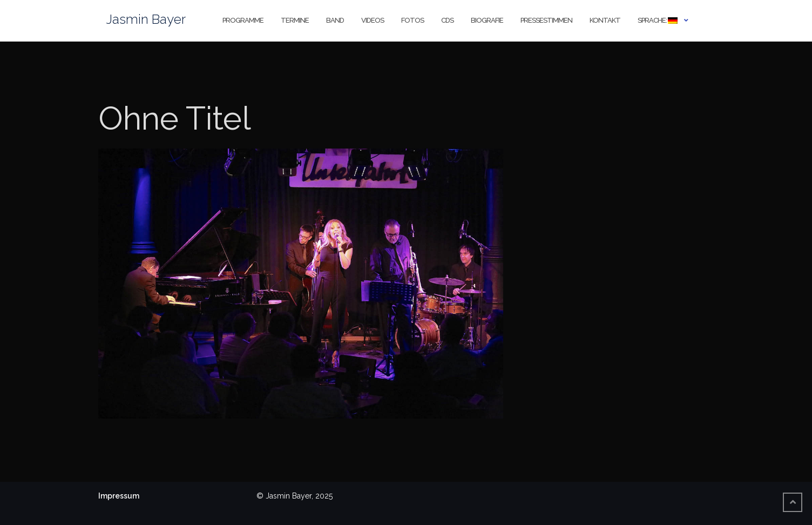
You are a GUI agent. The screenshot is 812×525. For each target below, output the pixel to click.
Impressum (119, 496)
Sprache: (658, 20)
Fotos (412, 20)
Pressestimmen (546, 20)
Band (335, 20)
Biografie (487, 20)
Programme (243, 20)
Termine (295, 20)
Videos (373, 20)
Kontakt (605, 20)
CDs (447, 20)
